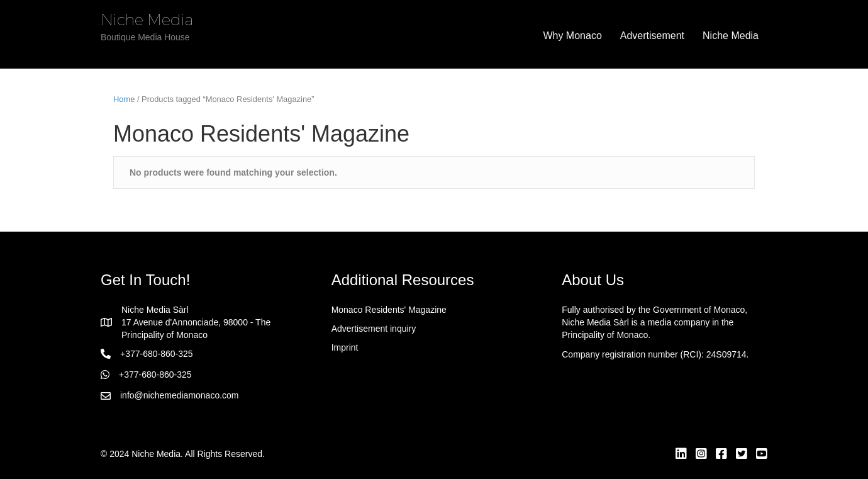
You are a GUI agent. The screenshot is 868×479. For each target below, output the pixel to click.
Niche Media (731, 36)
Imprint (345, 347)
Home (124, 99)
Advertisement (652, 36)
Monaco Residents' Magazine (389, 310)
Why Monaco (572, 36)
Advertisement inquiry (374, 329)
